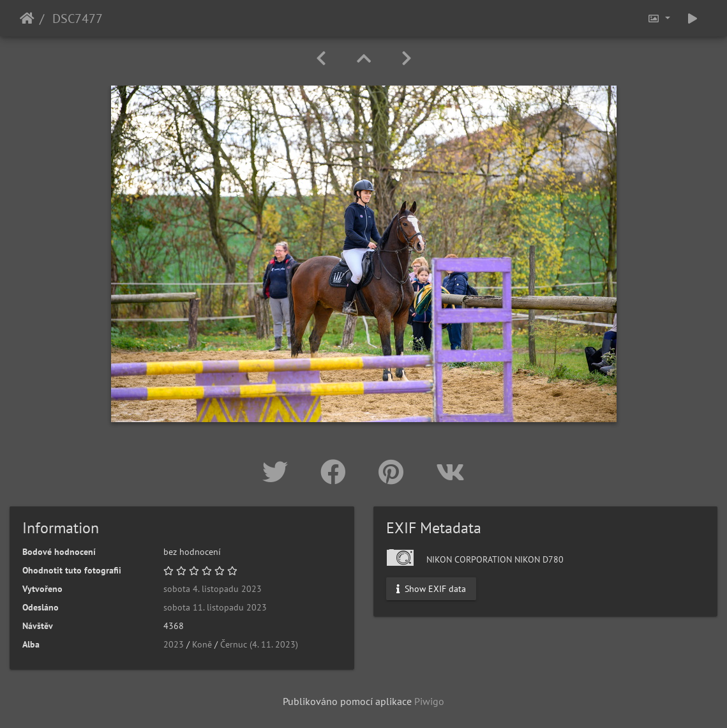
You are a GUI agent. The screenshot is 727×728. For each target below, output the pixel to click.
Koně (202, 644)
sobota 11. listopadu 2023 (215, 607)
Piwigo (429, 701)
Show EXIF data (431, 589)
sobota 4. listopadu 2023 (213, 589)
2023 (174, 644)
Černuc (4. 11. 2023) (259, 644)
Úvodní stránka (27, 19)
